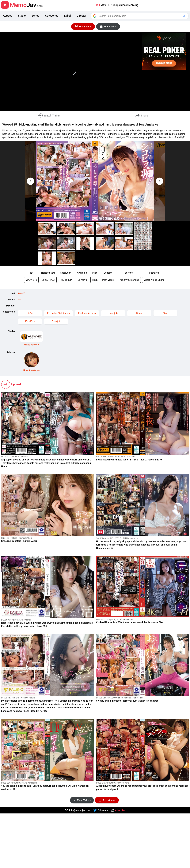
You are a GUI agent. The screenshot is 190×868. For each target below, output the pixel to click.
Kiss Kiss (30, 321)
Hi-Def (30, 313)
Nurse (139, 313)
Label (67, 16)
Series (35, 16)
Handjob (113, 313)
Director (81, 16)
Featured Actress (87, 313)
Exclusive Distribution (58, 313)
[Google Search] (185, 16)
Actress (7, 16)
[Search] (140, 16)
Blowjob (56, 321)
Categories (52, 16)
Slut (165, 313)
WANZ (22, 294)
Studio (22, 16)
